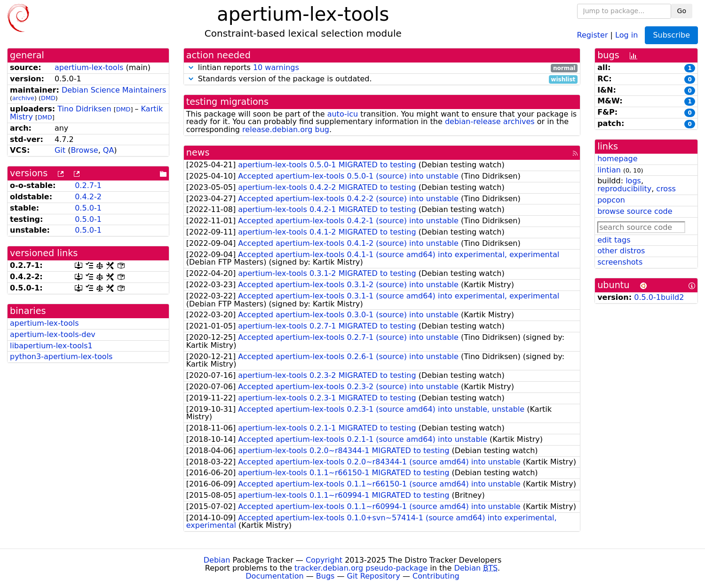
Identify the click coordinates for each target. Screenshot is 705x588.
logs (633, 181)
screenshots (620, 262)
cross (666, 189)
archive (23, 98)
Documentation (274, 576)
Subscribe (671, 35)
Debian (217, 560)
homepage (617, 159)
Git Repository (374, 576)
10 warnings (276, 67)
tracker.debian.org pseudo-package (361, 568)
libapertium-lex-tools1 (51, 346)
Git (60, 150)
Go (682, 11)
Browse (84, 150)
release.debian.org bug (286, 129)
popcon (611, 200)
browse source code (635, 211)
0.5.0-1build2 (659, 297)
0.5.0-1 (88, 208)
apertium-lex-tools (89, 67)
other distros (621, 251)
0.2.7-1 (88, 185)
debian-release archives (490, 122)
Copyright (324, 560)
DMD (48, 98)
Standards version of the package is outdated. (382, 79)
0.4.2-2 (88, 197)
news (198, 153)
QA (109, 150)
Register (593, 35)
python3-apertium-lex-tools (61, 357)
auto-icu (343, 114)
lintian (609, 170)
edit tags (614, 240)
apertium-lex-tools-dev (53, 334)
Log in (626, 35)
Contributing (436, 576)
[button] (191, 67)
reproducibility (624, 189)
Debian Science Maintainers (114, 90)
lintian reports (382, 68)
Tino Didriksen (84, 109)
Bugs (325, 576)
